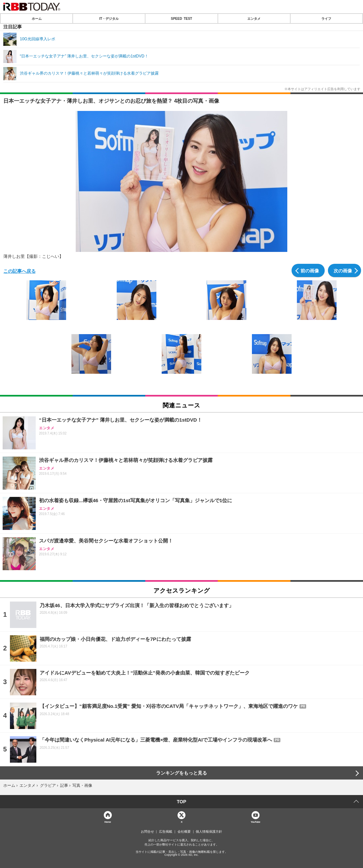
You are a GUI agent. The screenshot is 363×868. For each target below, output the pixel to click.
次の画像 (343, 270)
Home (108, 822)
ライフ (326, 18)
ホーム (37, 18)
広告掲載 (166, 832)
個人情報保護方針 (209, 832)
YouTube (255, 822)
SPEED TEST (181, 18)
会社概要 (184, 832)
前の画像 (310, 270)
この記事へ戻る (20, 271)
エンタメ (254, 18)
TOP (182, 802)
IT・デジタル (109, 18)
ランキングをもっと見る (181, 773)
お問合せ (147, 832)
